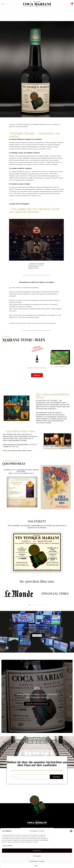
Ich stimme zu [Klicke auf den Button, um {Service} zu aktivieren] (37, 635)
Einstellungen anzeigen (37, 861)
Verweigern (37, 856)
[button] (71, 831)
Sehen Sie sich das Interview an (37, 704)
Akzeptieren (37, 851)
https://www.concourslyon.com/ (21, 473)
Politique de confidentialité (37, 632)
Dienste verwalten (8, 845)
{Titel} (36, 865)
